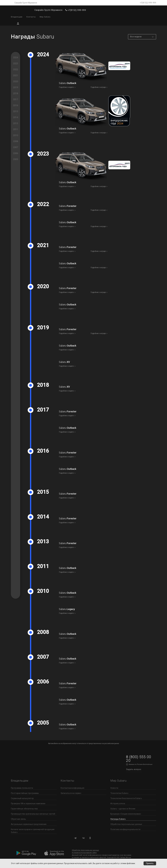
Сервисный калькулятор (22, 798)
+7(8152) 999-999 (148, 3)
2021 (16, 75)
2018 (16, 93)
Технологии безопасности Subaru (126, 798)
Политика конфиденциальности (125, 829)
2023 (16, 63)
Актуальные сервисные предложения (29, 824)
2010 (16, 135)
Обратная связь (18, 819)
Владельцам (17, 17)
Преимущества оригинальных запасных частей (33, 814)
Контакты (31, 17)
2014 (16, 117)
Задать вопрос (134, 769)
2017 (16, 99)
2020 (16, 81)
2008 (16, 141)
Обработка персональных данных (126, 824)
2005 (16, 159)
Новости (114, 788)
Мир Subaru (45, 17)
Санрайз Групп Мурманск (26, 3)
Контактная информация (72, 788)
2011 (16, 129)
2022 (16, 69)
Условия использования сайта (84, 853)
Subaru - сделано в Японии (123, 809)
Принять (150, 863)
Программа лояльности (22, 788)
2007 (16, 147)
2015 (16, 111)
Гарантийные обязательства (24, 809)
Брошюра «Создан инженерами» (126, 814)
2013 (16, 123)
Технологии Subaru (119, 793)
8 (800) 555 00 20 (139, 759)
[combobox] (142, 37)
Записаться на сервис (71, 793)
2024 (16, 57)
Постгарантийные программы (25, 793)
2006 (16, 153)
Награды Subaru (118, 819)
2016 (16, 105)
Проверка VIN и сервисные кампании (28, 803)
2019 (16, 87)
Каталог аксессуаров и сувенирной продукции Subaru (33, 831)
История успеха (118, 803)
